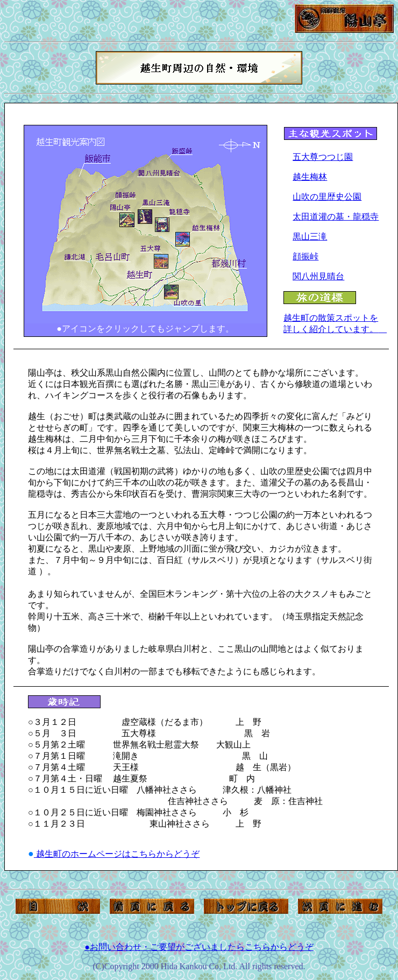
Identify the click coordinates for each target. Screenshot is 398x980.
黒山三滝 (310, 237)
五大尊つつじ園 (323, 157)
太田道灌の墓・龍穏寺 (336, 217)
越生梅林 (310, 177)
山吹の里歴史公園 (327, 197)
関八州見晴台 (318, 276)
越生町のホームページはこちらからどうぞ (117, 854)
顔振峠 (305, 256)
